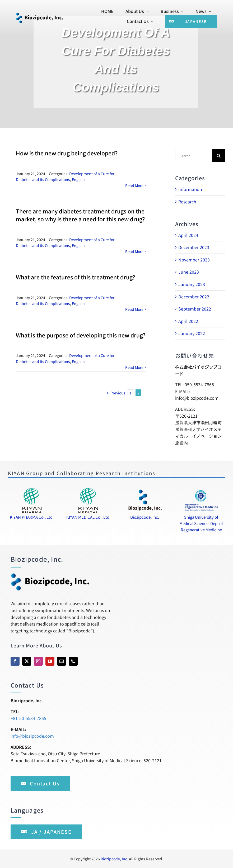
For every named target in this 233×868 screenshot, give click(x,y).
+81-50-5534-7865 (28, 718)
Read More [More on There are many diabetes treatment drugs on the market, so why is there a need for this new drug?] (134, 251)
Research (187, 202)
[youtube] (50, 661)
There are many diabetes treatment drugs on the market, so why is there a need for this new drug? (80, 215)
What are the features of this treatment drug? (75, 277)
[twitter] (27, 661)
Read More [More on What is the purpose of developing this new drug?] (134, 367)
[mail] (62, 661)
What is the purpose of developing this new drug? (81, 335)
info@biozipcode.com (32, 736)
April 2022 (188, 321)
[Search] (218, 156)
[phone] (73, 661)
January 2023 (192, 284)
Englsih (78, 179)
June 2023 (189, 272)
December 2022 (194, 297)
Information (190, 189)
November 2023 (194, 260)
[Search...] (194, 156)
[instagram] (38, 661)
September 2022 (195, 309)
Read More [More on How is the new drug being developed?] (134, 185)
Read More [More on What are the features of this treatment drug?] (134, 309)
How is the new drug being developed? (67, 153)
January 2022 (192, 333)
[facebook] (15, 661)
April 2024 (188, 235)
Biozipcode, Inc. (114, 859)
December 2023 (194, 247)
